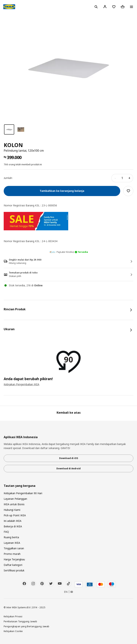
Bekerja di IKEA (13, 526)
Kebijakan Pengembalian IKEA (21, 384)
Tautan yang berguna (20, 486)
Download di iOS (69, 458)
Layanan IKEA (12, 543)
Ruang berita (11, 537)
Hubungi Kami (12, 510)
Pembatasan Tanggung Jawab (20, 621)
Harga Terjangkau (14, 559)
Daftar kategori (13, 565)
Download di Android (68, 468)
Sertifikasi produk (14, 570)
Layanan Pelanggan (15, 499)
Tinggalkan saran (14, 548)
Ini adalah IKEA (13, 521)
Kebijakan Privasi (13, 616)
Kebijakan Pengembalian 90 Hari (23, 493)
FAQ (6, 532)
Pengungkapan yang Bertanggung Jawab (27, 626)
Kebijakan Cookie (13, 631)
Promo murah (12, 554)
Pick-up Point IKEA (15, 515)
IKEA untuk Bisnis (14, 504)
